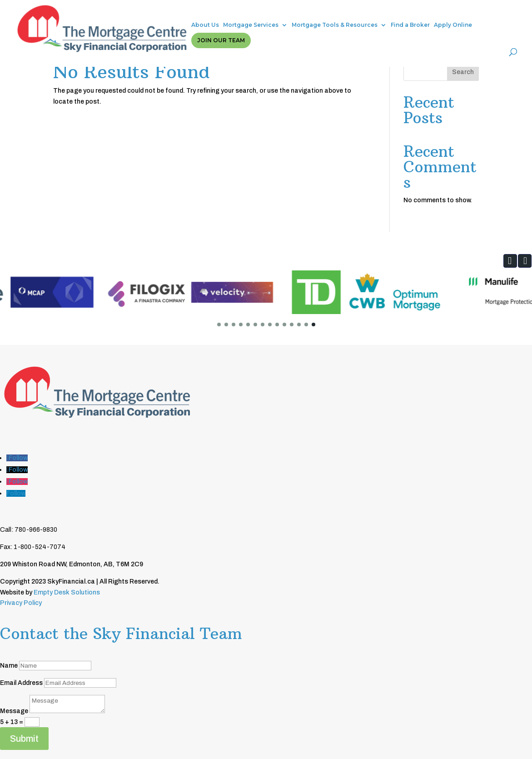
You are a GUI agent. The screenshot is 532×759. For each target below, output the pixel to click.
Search (463, 72)
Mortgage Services (214, 12)
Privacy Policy (21, 603)
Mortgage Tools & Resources (298, 12)
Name (9, 666)
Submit (24, 739)
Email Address (21, 683)
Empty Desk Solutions (67, 592)
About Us (169, 12)
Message (14, 711)
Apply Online (417, 12)
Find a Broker (374, 12)
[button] (510, 261)
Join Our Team (470, 12)
